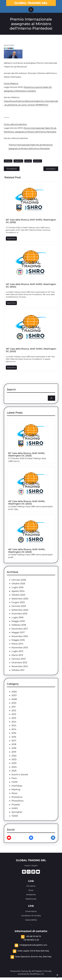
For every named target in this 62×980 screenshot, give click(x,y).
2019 (14, 752)
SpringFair (17, 812)
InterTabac (17, 786)
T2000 (15, 816)
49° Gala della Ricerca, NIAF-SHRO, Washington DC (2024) (31, 286)
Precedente (12, 169)
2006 (14, 692)
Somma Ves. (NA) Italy (41, 957)
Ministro (8, 161)
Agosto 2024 (18, 591)
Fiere (14, 778)
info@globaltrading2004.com (33, 945)
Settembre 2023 (20, 599)
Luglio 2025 (18, 587)
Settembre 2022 (20, 610)
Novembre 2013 (20, 648)
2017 (14, 741)
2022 (14, 756)
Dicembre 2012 (19, 663)
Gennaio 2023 (19, 606)
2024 (14, 767)
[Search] (51, 398)
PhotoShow (18, 801)
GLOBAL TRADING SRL (31, 3)
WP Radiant (37, 971)
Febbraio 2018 (19, 625)
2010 (14, 703)
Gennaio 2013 (18, 659)
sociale (28, 161)
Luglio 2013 (17, 651)
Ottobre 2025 (18, 584)
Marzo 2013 (17, 655)
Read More (11, 238)
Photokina (17, 797)
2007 (14, 695)
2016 (14, 733)
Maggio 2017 (18, 632)
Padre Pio (18, 161)
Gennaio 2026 (19, 580)
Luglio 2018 (17, 617)
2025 (14, 771)
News (14, 793)
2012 (14, 711)
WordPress (35, 974)
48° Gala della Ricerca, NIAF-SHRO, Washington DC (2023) (31, 350)
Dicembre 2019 (19, 614)
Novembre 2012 (20, 666)
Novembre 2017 (20, 629)
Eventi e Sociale (20, 774)
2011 (14, 707)
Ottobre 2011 (18, 670)
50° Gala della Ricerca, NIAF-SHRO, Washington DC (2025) (31, 221)
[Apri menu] (31, 10)
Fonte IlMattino (11, 83)
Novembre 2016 (20, 636)
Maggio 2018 (18, 621)
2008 (14, 699)
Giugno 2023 (18, 602)
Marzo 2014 (17, 644)
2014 (14, 722)
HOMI (15, 782)
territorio (38, 161)
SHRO (15, 808)
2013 (14, 714)
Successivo (51, 169)
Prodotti (16, 805)
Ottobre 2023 (18, 595)
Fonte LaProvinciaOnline (15, 124)
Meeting (16, 790)
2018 (14, 744)
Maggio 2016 (18, 640)
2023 (14, 759)
